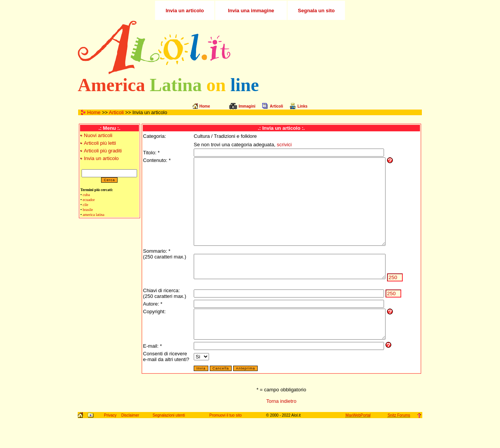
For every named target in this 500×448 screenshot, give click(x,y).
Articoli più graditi (103, 151)
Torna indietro (281, 430)
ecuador (89, 200)
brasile (88, 210)
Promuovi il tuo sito (225, 444)
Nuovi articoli (98, 135)
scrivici (279, 145)
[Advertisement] (332, 47)
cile (85, 205)
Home (94, 112)
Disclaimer (130, 444)
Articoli (116, 112)
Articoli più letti (100, 143)
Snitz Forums (399, 444)
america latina (93, 215)
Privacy (110, 444)
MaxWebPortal (358, 444)
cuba (86, 195)
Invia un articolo (101, 158)
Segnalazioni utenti (169, 444)
